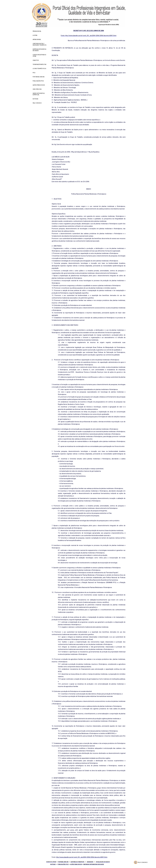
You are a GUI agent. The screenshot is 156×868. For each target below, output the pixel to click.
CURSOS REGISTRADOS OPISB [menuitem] (39, 55)
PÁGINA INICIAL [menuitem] (37, 31)
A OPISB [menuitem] (35, 35)
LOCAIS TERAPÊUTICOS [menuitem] (39, 69)
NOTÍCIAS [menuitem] (35, 99)
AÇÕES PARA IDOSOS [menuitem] (39, 85)
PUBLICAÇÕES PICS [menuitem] (38, 81)
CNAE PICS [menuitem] (36, 60)
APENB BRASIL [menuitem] (37, 39)
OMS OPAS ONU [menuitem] (37, 89)
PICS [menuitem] (34, 73)
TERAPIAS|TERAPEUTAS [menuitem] (39, 64)
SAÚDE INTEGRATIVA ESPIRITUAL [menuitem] (39, 94)
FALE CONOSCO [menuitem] (37, 103)
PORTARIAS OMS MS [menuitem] (39, 77)
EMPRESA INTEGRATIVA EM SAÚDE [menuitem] (39, 50)
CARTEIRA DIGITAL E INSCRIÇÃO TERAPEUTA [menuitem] (39, 44)
